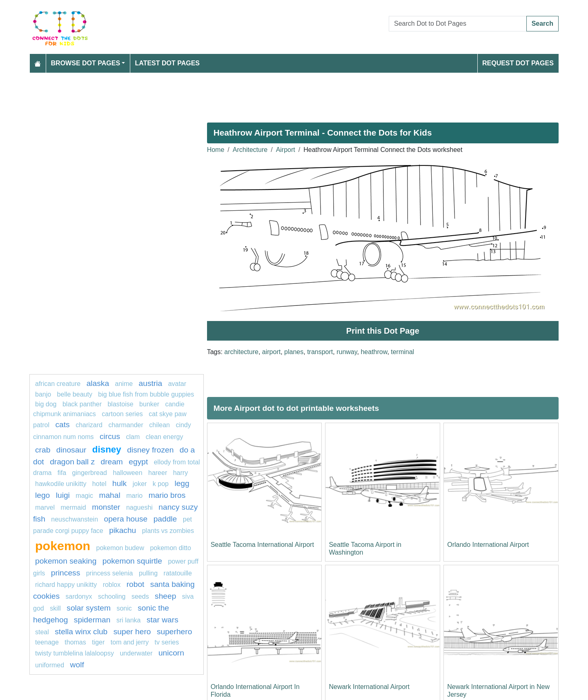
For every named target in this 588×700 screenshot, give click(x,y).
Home (216, 150)
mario (134, 496)
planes (294, 352)
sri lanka (129, 620)
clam (133, 437)
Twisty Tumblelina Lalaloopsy (75, 653)
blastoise (120, 404)
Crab (43, 450)
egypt (138, 462)
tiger (98, 642)
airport (271, 352)
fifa (62, 473)
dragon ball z (72, 462)
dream (111, 462)
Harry (180, 473)
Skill (55, 608)
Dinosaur (71, 450)
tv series (167, 642)
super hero (132, 632)
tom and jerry (130, 642)
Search (542, 23)
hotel (99, 484)
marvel (45, 507)
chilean (159, 425)
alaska (98, 383)
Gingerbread (90, 473)
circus (110, 436)
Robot (136, 584)
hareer (158, 473)
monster (106, 507)
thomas (75, 642)
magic (84, 496)
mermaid (73, 507)
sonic (124, 608)
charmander (126, 425)
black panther (82, 404)
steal (42, 632)
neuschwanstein (75, 519)
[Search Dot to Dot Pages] (458, 24)
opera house (126, 519)
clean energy (165, 437)
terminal (402, 352)
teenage (48, 642)
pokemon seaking (66, 561)
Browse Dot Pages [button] (86, 63)
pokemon (63, 546)
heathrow (374, 352)
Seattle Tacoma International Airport (262, 545)
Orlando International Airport (488, 545)
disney (107, 449)
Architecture (250, 150)
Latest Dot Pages (168, 63)
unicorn (171, 653)
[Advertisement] (274, 94)
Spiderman (92, 620)
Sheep (165, 596)
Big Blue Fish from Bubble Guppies (146, 394)
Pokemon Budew (120, 548)
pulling (148, 573)
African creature (58, 384)
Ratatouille (178, 573)
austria (151, 383)
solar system (89, 608)
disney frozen (150, 450)
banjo (43, 394)
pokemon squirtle (132, 561)
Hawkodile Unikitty (61, 484)
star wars (163, 620)
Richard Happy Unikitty (66, 585)
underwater (136, 653)
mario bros (167, 495)
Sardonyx (79, 596)
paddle (165, 519)
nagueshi (139, 507)
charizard (89, 425)
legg (182, 483)
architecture (241, 352)
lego (42, 495)
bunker (149, 404)
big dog (46, 404)
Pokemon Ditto (170, 548)
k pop (161, 484)
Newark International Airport (369, 687)
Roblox (112, 585)
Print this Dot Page (383, 331)
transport (320, 352)
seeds (140, 596)
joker (140, 484)
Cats (62, 425)
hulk (119, 483)
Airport (286, 150)
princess (66, 573)
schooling (112, 596)
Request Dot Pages (518, 63)
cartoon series (122, 414)
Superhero (174, 632)
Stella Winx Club (81, 632)
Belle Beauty (75, 394)
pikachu (122, 530)
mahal (109, 495)
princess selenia (110, 573)
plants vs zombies (168, 531)
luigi (63, 495)
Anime (124, 384)
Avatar (177, 384)
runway (347, 352)
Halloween (127, 473)
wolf (77, 665)
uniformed (50, 665)
